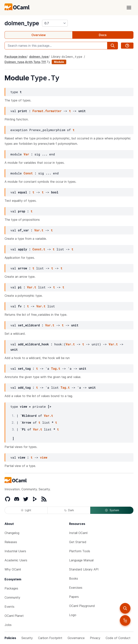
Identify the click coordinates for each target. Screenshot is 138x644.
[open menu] (129, 8)
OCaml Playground (82, 606)
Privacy (95, 638)
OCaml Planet (14, 616)
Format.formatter (47, 111)
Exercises (76, 588)
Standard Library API (84, 569)
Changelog (12, 533)
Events (9, 607)
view (44, 457)
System (112, 510)
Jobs (8, 625)
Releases (11, 542)
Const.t (39, 249)
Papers (74, 597)
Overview (39, 35)
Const (28, 173)
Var (26, 154)
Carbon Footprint (50, 638)
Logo (73, 615)
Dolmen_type (14, 62)
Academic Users (16, 560)
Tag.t (56, 368)
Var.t (39, 230)
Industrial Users (15, 551)
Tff (43, 62)
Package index (16, 57)
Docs (103, 35)
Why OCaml (13, 569)
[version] (55, 23)
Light (26, 510)
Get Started (78, 542)
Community (12, 597)
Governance (76, 638)
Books (74, 578)
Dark (69, 510)
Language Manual (81, 560)
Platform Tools (80, 551)
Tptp (37, 62)
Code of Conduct (118, 638)
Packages (11, 588)
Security (27, 638)
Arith (29, 62)
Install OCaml (78, 533)
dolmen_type (22, 23)
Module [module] (59, 62)
